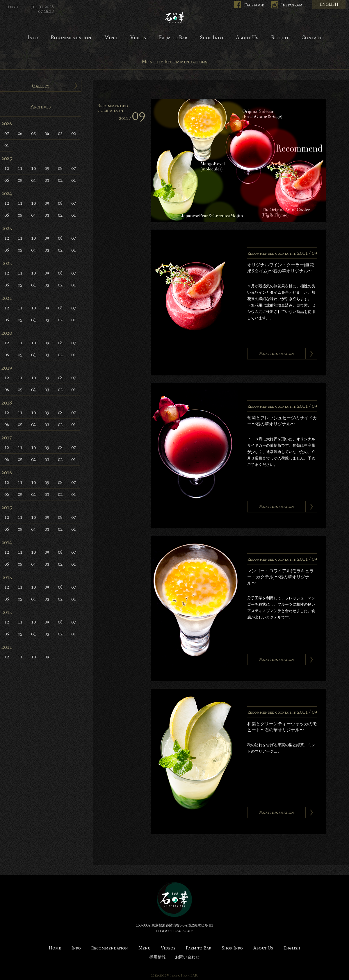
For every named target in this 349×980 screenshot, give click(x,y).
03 (60, 133)
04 (47, 133)
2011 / (132, 118)
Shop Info (211, 38)
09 (47, 168)
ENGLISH (329, 4)
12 (7, 168)
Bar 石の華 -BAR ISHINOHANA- (174, 17)
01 (7, 145)
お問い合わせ (187, 957)
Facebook (254, 5)
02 (74, 133)
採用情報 (158, 957)
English (292, 948)
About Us (247, 38)
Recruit (280, 38)
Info (33, 38)
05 (33, 133)
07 (7, 133)
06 (20, 133)
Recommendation (71, 38)
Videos (138, 38)
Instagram (292, 5)
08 (60, 168)
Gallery (41, 86)
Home (55, 948)
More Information (276, 353)
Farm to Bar (173, 38)
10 (33, 168)
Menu (111, 38)
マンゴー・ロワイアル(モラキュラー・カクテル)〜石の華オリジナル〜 (281, 577)
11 (20, 168)
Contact (312, 38)
